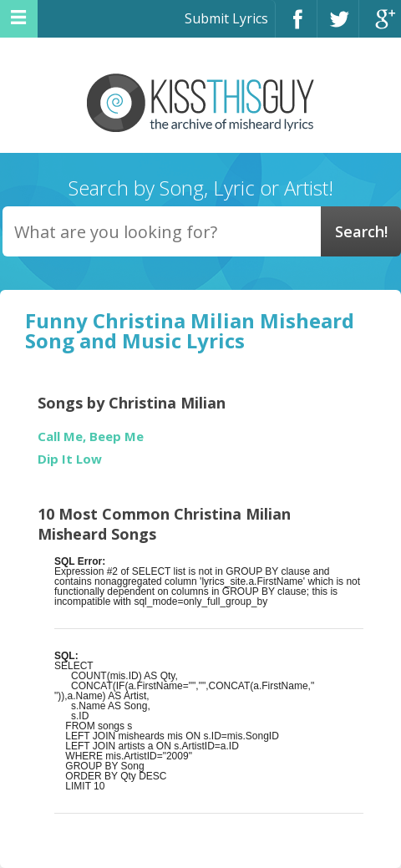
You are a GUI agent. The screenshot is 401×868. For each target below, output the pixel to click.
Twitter (338, 26)
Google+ (380, 26)
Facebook (296, 26)
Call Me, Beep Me (91, 437)
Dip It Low (70, 459)
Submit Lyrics (226, 18)
